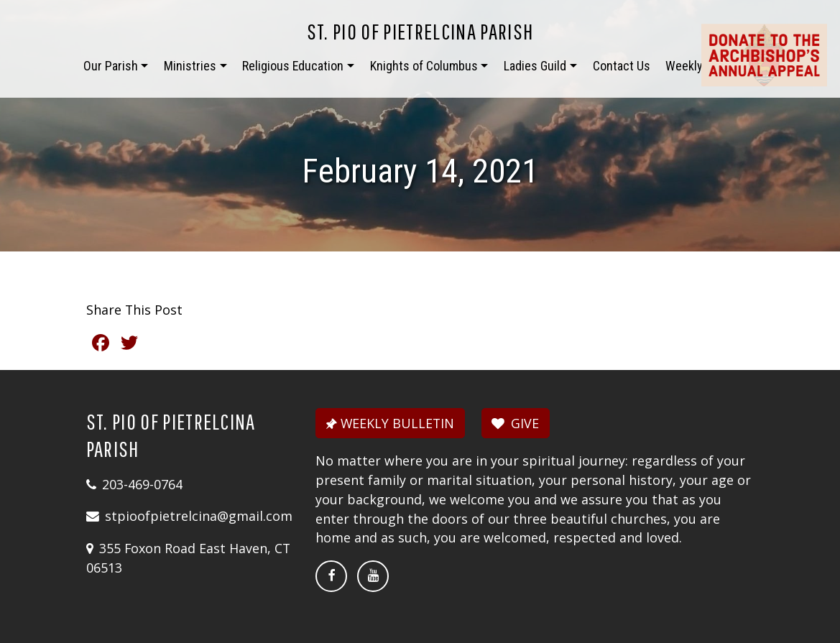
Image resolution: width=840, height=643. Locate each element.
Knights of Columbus (424, 66)
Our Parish (111, 66)
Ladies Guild (535, 66)
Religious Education (293, 66)
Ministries (190, 66)
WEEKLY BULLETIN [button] (388, 423)
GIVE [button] (515, 423)
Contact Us (622, 66)
